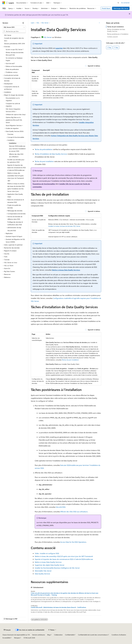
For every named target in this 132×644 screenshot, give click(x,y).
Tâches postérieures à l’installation (118, 34)
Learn (33, 23)
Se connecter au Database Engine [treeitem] (14, 59)
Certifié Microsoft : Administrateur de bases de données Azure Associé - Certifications (58, 607)
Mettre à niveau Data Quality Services (66, 270)
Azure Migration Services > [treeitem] (14, 125)
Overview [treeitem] (10, 134)
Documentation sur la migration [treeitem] (13, 99)
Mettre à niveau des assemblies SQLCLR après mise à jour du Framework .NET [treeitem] (16, 177)
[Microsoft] (4, 3)
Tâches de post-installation (44, 161)
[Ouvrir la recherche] (118, 3)
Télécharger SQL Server (121, 8)
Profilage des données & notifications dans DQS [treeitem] (15, 223)
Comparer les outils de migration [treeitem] (13, 105)
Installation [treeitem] (13, 143)
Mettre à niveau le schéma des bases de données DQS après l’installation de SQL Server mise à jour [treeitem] (16, 187)
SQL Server (45, 23)
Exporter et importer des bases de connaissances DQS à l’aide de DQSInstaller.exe (64, 559)
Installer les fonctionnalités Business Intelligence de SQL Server (57, 568)
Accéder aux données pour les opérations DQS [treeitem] (16, 161)
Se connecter (125, 3)
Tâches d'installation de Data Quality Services (51, 154)
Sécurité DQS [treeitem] (12, 230)
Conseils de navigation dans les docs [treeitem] (14, 39)
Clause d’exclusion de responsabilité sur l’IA (16, 635)
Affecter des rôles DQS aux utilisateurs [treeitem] (16, 155)
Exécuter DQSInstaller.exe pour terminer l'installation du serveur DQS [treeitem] (17, 149)
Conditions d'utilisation (119, 635)
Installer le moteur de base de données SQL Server (64, 226)
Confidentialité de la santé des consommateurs (93, 635)
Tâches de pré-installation (115, 27)
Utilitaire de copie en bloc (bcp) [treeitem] (16, 114)
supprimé (59, 48)
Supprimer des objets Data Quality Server (50, 565)
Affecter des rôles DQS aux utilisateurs (74, 512)
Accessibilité (6, 638)
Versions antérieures (39, 635)
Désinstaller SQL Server (43, 571)
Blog (49, 635)
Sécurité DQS (61, 507)
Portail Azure (106, 8)
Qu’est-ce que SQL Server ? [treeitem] (15, 49)
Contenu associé (112, 37)
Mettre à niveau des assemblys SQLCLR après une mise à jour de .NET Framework (64, 556)
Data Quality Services (42, 574)
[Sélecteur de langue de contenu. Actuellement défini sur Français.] (7, 630)
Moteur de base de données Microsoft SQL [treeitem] (15, 54)
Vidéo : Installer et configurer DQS (47, 553)
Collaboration (58, 635)
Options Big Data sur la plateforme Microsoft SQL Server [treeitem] (14, 120)
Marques (17, 638)
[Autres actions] (99, 23)
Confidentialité (70, 635)
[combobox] (14, 27)
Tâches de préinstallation (44, 149)
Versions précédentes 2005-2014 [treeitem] (14, 44)
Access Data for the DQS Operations (73, 542)
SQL (38, 23)
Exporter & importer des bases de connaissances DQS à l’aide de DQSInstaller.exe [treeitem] (17, 168)
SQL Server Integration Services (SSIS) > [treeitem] (13, 110)
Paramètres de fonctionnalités (44, 184)
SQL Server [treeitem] (8, 35)
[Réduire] (23, 23)
